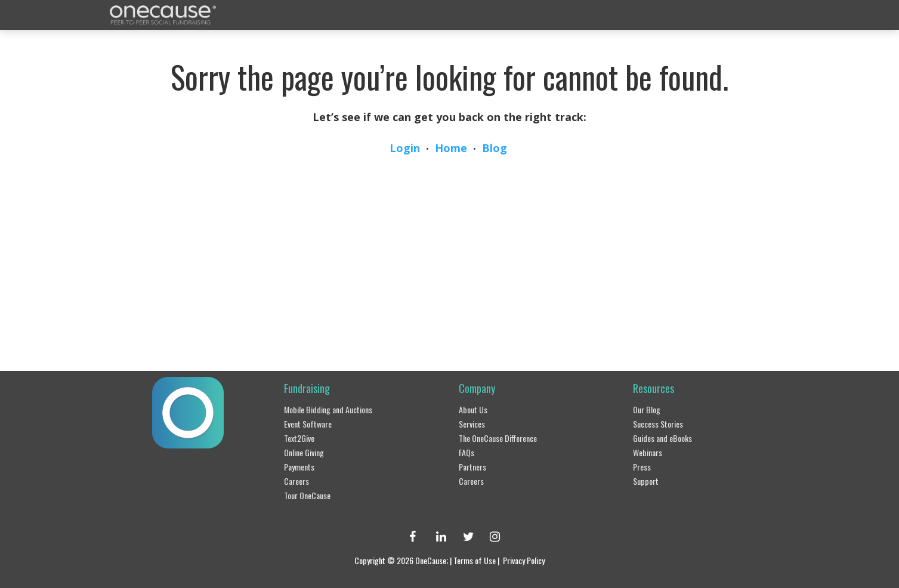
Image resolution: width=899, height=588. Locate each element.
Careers (296, 481)
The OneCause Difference (498, 438)
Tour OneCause (307, 495)
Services (472, 424)
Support (646, 481)
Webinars (648, 452)
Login (405, 148)
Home (451, 148)
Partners (472, 467)
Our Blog (647, 409)
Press (642, 467)
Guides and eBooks (662, 438)
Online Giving (304, 452)
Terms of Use (475, 560)
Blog (495, 148)
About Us (473, 409)
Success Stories (658, 424)
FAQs (467, 452)
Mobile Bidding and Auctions (328, 409)
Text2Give (299, 438)
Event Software (308, 424)
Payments (299, 467)
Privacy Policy (524, 560)
